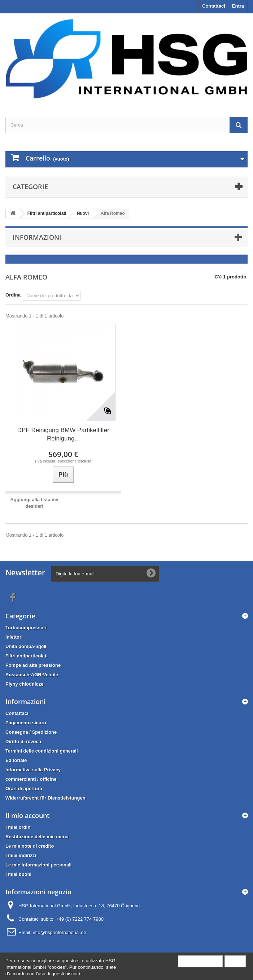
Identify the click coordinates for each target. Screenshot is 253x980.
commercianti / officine (31, 779)
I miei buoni (18, 874)
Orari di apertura (24, 789)
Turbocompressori (26, 628)
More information (200, 961)
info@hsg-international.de (60, 932)
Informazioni (37, 237)
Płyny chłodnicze (24, 684)
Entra (238, 6)
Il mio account (27, 815)
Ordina (13, 295)
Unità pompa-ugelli (27, 646)
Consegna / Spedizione (31, 732)
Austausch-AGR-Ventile (32, 675)
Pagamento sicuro (26, 723)
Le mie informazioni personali (38, 865)
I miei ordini (19, 827)
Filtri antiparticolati (27, 656)
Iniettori (14, 637)
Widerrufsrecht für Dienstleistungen (45, 798)
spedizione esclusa (75, 461)
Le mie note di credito (30, 846)
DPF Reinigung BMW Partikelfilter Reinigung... (63, 434)
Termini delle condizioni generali (42, 751)
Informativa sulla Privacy (33, 770)
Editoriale (16, 760)
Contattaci (214, 6)
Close (235, 961)
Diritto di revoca (23, 742)
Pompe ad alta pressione (33, 665)
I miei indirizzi (21, 855)
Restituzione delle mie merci (37, 837)
